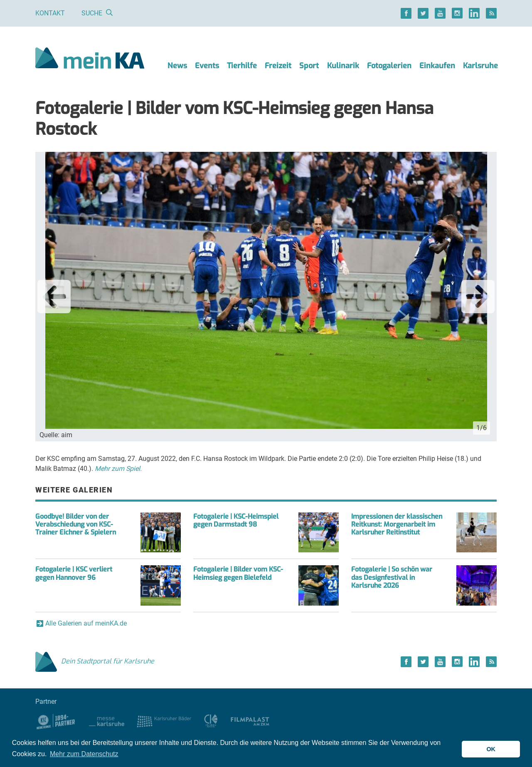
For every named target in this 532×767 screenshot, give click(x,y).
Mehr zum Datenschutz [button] (84, 754)
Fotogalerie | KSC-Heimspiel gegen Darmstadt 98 (236, 520)
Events (207, 66)
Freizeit (278, 66)
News (177, 66)
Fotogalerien (389, 66)
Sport (309, 66)
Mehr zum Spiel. (118, 469)
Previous (54, 297)
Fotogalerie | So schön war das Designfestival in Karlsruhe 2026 (392, 577)
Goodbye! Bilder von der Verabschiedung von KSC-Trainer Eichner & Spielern (76, 524)
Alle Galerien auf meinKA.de (86, 623)
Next (478, 297)
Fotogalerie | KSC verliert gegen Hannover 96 (74, 573)
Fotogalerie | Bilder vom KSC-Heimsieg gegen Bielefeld (238, 573)
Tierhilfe (242, 66)
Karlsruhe (480, 66)
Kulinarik (343, 66)
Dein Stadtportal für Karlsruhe (95, 661)
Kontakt (50, 13)
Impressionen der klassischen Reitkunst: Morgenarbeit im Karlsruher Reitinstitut (397, 524)
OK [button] (491, 749)
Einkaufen (437, 66)
